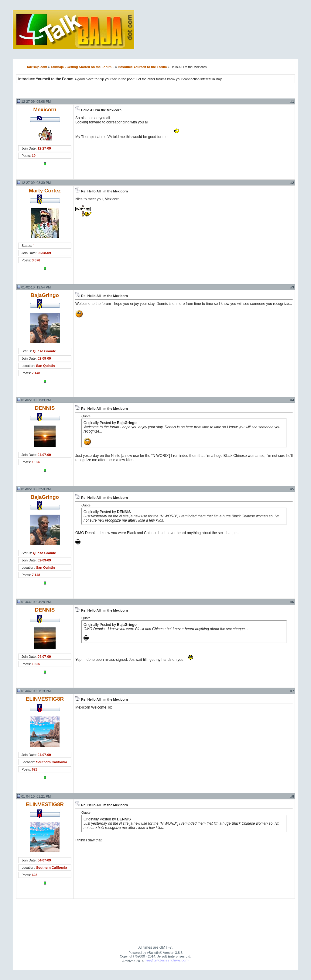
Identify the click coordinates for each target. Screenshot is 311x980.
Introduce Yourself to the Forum (142, 67)
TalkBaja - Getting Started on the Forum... (82, 67)
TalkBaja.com (37, 67)
